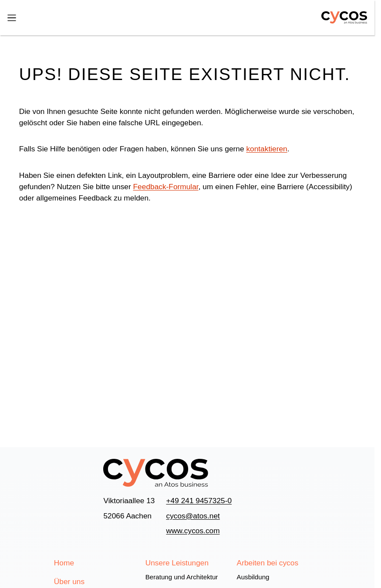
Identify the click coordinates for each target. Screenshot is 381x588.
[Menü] (12, 18)
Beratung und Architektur (182, 577)
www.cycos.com (193, 531)
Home (64, 563)
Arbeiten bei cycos (268, 563)
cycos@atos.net (193, 516)
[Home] (340, 18)
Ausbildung (253, 577)
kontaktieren (266, 149)
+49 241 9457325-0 (199, 501)
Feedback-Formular (166, 187)
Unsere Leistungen (177, 563)
